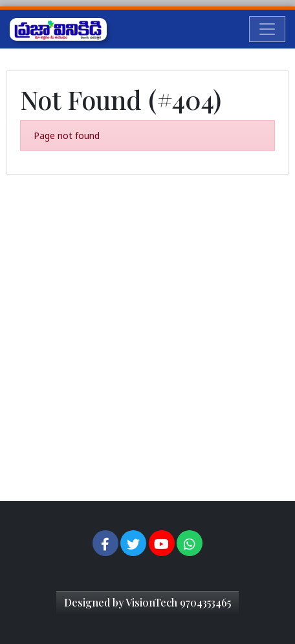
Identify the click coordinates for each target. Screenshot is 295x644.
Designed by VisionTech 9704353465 (147, 602)
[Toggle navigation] (267, 29)
